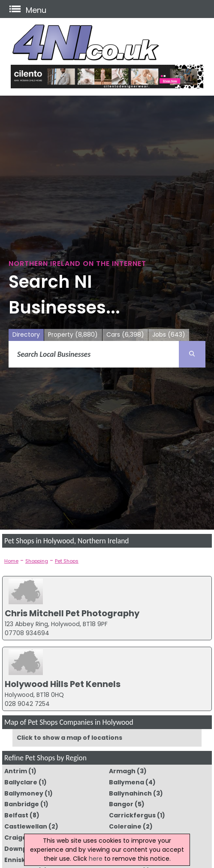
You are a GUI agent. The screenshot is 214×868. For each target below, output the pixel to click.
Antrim (16, 771)
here (96, 859)
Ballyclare (21, 782)
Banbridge (22, 804)
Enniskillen (22, 860)
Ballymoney (24, 793)
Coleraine (125, 826)
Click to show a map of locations (69, 738)
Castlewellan (26, 826)
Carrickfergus (132, 815)
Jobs (169, 335)
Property (73, 335)
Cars (125, 335)
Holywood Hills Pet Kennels (63, 684)
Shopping (37, 561)
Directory (26, 335)
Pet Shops (67, 561)
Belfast (16, 815)
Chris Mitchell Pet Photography (72, 613)
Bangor (121, 804)
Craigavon (22, 838)
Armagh (122, 771)
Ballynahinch (130, 793)
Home (11, 561)
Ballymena (127, 782)
